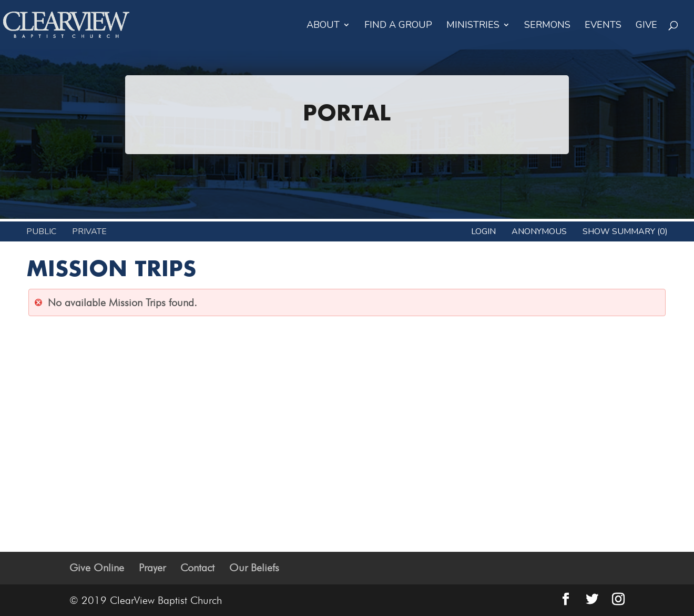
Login (483, 231)
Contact (197, 568)
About (323, 26)
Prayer (152, 568)
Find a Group (398, 26)
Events (603, 26)
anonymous (539, 231)
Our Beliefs (254, 568)
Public (41, 231)
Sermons (547, 26)
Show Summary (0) (625, 231)
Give (646, 26)
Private (89, 231)
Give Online (97, 568)
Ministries (473, 26)
